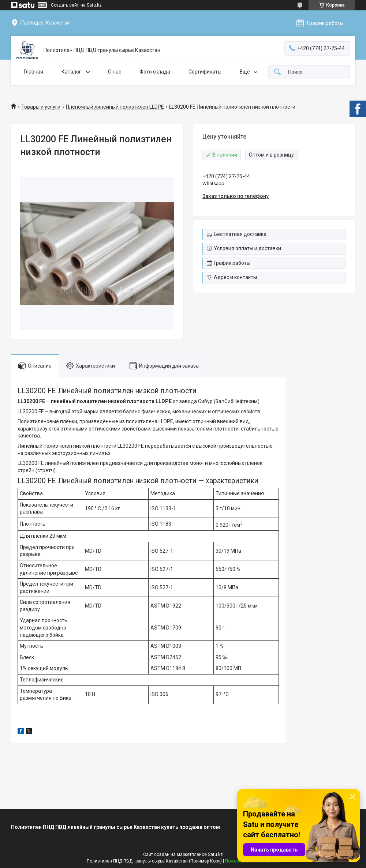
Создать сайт (65, 5)
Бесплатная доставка (240, 234)
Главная (33, 72)
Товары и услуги (41, 107)
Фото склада (155, 72)
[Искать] (277, 72)
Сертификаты (205, 72)
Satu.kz (215, 854)
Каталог (72, 72)
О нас (115, 72)
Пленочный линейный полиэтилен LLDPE (115, 107)
